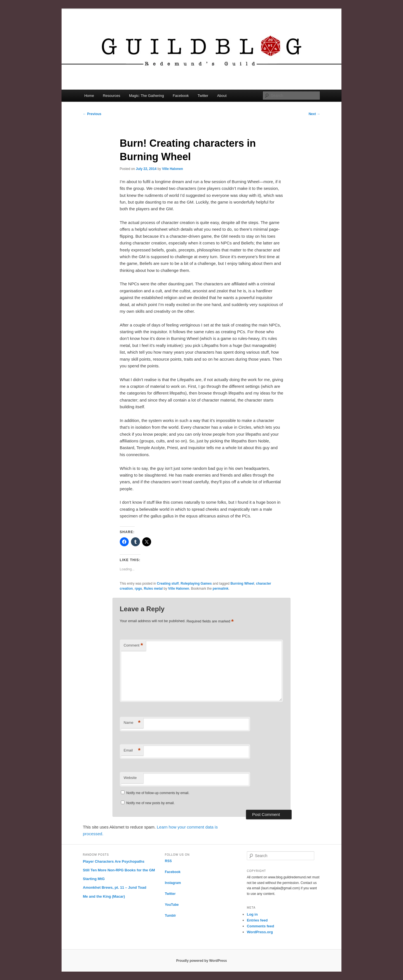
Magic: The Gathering (147, 96)
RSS (168, 861)
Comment (133, 646)
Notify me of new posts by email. (150, 803)
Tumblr (170, 916)
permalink (221, 589)
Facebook (181, 96)
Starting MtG (94, 879)
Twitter (203, 96)
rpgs (138, 589)
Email (132, 751)
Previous (92, 114)
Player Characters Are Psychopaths (114, 861)
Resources (111, 96)
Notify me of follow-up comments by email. (158, 793)
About (222, 96)
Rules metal (153, 589)
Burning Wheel (242, 584)
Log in (252, 914)
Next (314, 114)
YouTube (172, 905)
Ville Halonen (173, 169)
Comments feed (261, 926)
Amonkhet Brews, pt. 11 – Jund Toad (115, 887)
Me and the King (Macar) (104, 896)
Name (132, 723)
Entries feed (257, 920)
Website (130, 778)
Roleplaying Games (196, 584)
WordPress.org (260, 932)
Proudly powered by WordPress (201, 961)
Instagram (173, 883)
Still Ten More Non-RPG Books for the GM (119, 870)
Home (89, 96)
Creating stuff (168, 584)
